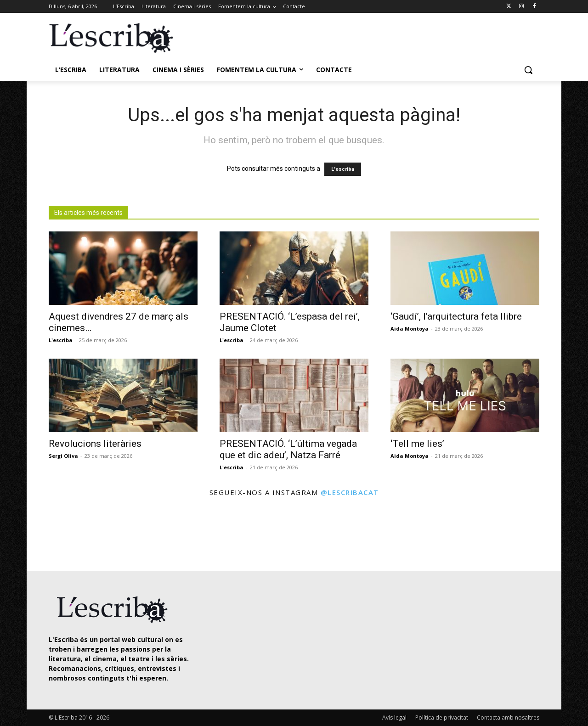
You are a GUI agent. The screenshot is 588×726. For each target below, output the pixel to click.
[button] (528, 70)
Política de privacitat (442, 718)
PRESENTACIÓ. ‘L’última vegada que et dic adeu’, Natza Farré (288, 449)
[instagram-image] (58, 535)
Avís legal (394, 718)
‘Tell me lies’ (417, 444)
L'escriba (343, 169)
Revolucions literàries (95, 444)
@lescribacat (350, 492)
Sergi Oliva (63, 456)
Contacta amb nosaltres (508, 718)
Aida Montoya (410, 329)
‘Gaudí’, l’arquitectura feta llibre (456, 316)
